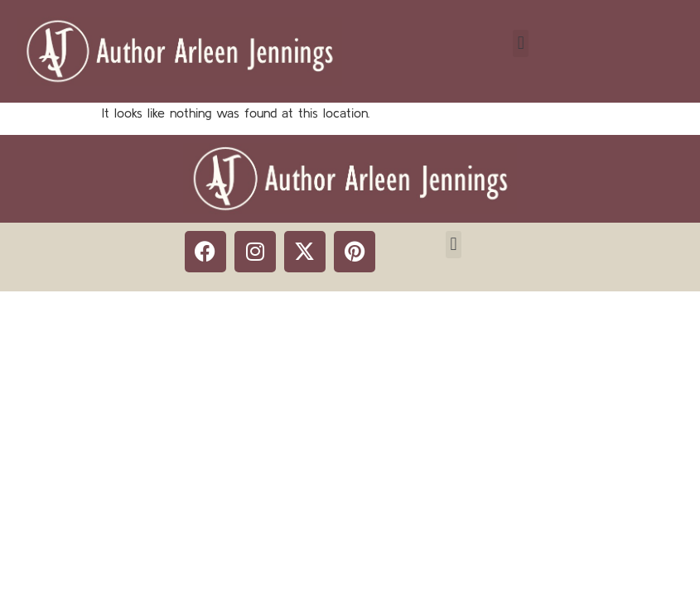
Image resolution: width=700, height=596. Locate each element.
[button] (521, 43)
